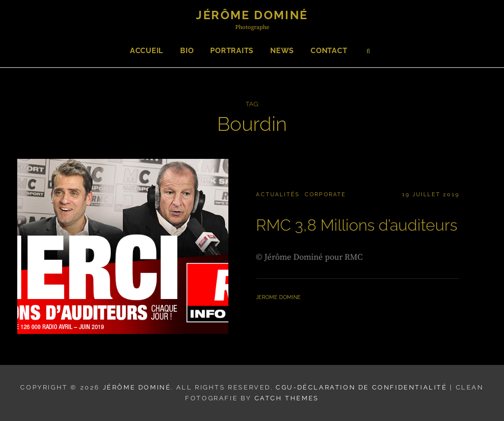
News (282, 51)
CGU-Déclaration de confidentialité (361, 387)
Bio (187, 51)
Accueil (147, 51)
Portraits (232, 51)
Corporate (326, 195)
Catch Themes (287, 398)
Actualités (278, 195)
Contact (329, 51)
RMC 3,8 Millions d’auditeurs (357, 225)
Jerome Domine (278, 297)
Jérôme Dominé (252, 15)
